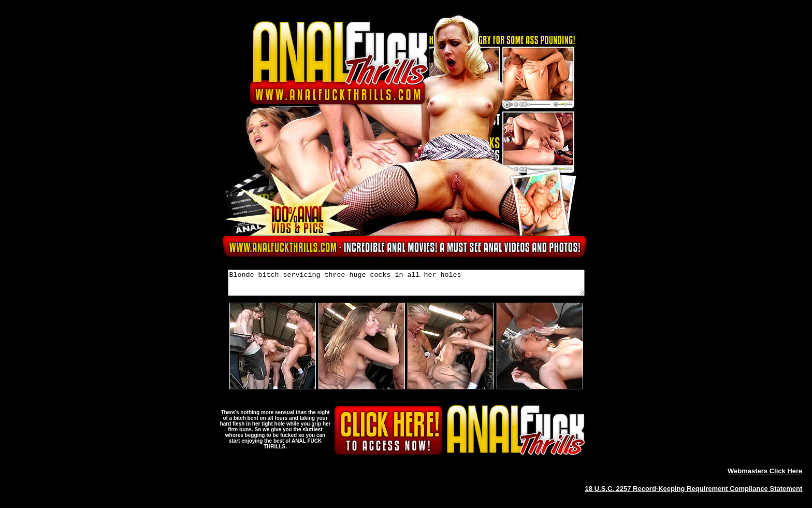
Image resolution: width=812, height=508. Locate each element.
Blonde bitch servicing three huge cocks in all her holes (406, 285)
